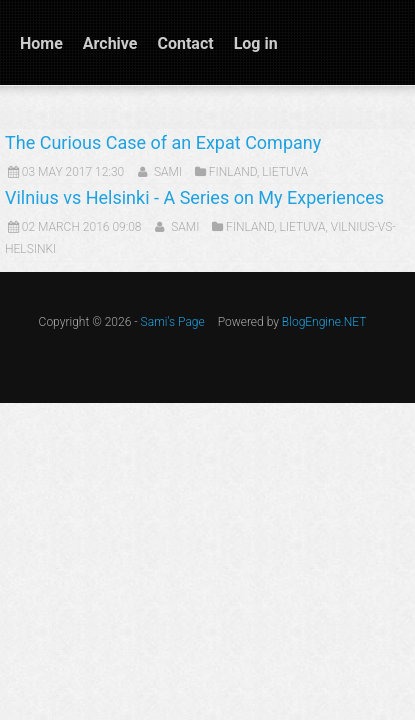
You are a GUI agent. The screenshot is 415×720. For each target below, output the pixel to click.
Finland (233, 172)
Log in (256, 43)
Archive (110, 43)
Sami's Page (173, 322)
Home (41, 43)
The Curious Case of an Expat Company (163, 142)
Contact (185, 43)
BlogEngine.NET (324, 322)
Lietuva (285, 172)
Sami (168, 172)
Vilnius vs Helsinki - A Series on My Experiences (194, 197)
